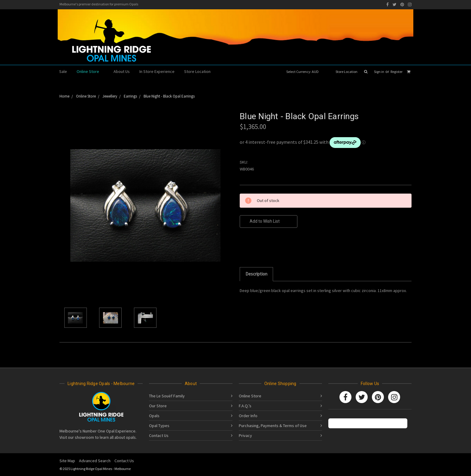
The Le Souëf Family (167, 396)
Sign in (379, 72)
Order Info (248, 416)
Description (256, 274)
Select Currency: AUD (304, 72)
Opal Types (159, 426)
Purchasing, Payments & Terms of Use (273, 426)
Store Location (346, 72)
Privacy (245, 435)
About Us (122, 71)
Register (397, 72)
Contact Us (159, 435)
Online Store (90, 71)
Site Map (67, 461)
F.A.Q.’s (245, 406)
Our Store (158, 406)
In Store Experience (157, 71)
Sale (63, 71)
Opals (154, 416)
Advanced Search (95, 461)
